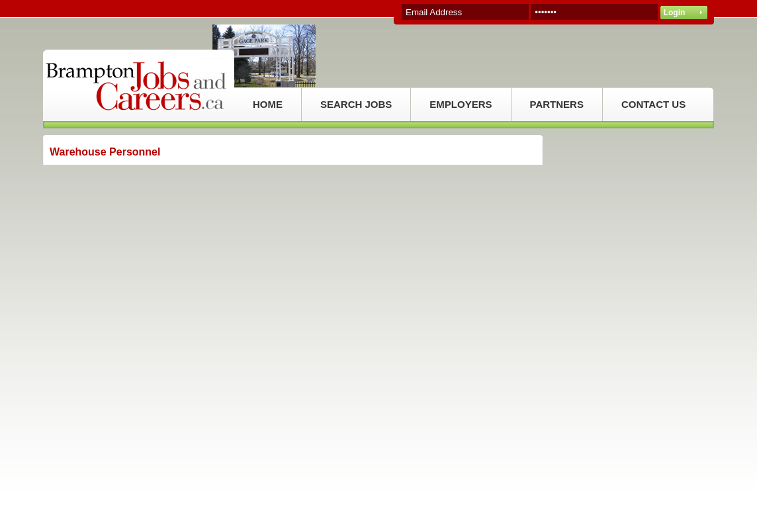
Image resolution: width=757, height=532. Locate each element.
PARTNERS (557, 104)
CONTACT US (653, 104)
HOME (268, 104)
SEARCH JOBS (356, 104)
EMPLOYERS (461, 104)
